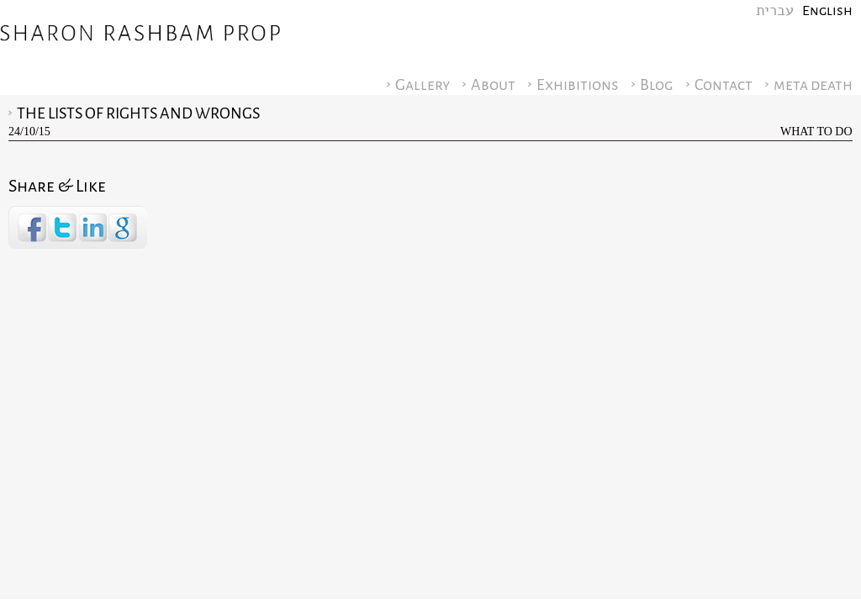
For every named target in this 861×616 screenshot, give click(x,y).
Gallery (423, 85)
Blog (657, 85)
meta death (813, 85)
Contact (724, 85)
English (827, 11)
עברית (775, 11)
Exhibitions (578, 85)
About (493, 85)
